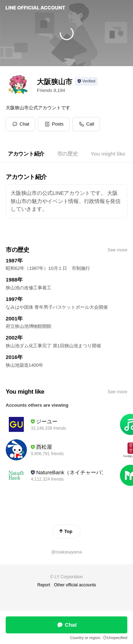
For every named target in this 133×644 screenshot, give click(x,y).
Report (44, 585)
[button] (54, 124)
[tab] (26, 154)
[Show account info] (86, 81)
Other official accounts (75, 585)
